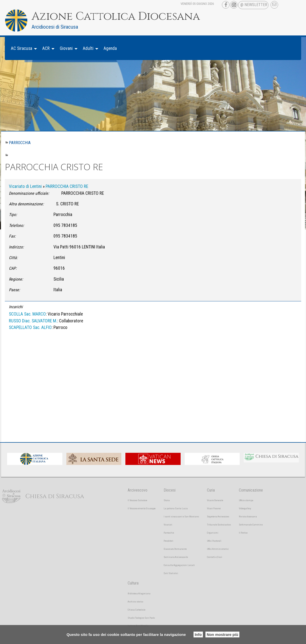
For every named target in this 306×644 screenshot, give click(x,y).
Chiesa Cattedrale (137, 610)
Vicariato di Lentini (25, 186)
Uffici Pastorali (214, 541)
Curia (211, 490)
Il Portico (243, 533)
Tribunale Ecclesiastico (219, 525)
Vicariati (168, 525)
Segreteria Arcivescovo (218, 516)
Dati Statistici (171, 573)
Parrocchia (20, 143)
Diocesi (170, 490)
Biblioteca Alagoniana (139, 593)
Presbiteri (168, 541)
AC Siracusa (22, 48)
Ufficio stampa (246, 500)
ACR (46, 48)
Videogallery (245, 508)
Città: (13, 258)
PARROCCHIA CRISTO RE (67, 186)
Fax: (12, 236)
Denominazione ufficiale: (29, 193)
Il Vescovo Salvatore (137, 500)
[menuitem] (23, 48)
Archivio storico (135, 602)
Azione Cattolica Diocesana (116, 16)
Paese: (14, 290)
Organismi (213, 533)
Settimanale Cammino (251, 525)
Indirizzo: (16, 247)
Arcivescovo (138, 490)
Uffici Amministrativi (218, 549)
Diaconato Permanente (175, 549)
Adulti (88, 48)
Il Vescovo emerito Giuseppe (142, 508)
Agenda (110, 48)
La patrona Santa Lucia (176, 508)
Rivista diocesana (248, 516)
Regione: (16, 279)
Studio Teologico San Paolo (141, 618)
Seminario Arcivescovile (176, 557)
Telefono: (16, 226)
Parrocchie (169, 533)
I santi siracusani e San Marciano (181, 516)
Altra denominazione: (26, 204)
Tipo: (13, 215)
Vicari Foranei (214, 508)
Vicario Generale (215, 500)
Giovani (66, 48)
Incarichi (16, 307)
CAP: (13, 268)
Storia (167, 500)
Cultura (133, 583)
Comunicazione (251, 490)
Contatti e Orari (215, 557)
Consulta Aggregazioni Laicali (179, 565)
